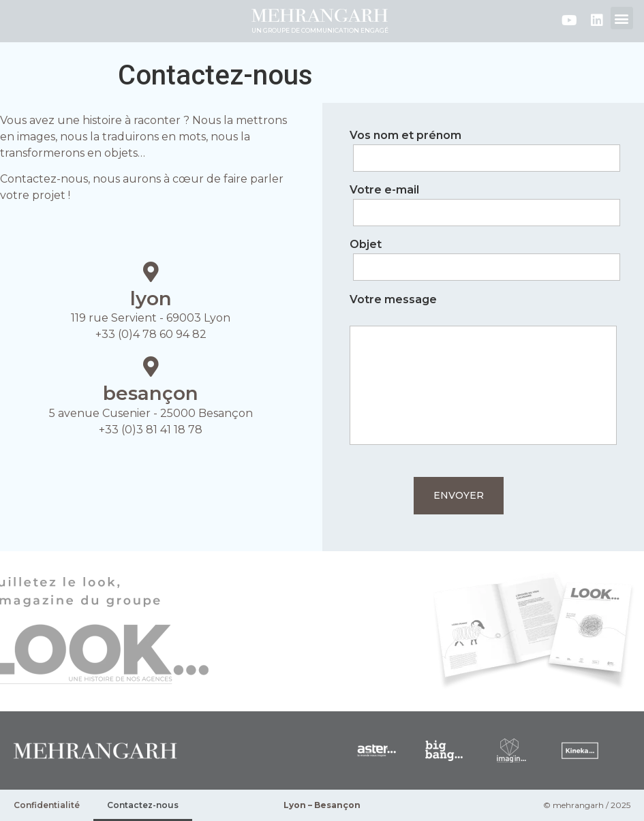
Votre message (484, 371)
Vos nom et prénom (484, 147)
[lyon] (151, 272)
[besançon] (151, 367)
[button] (622, 18)
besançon (151, 393)
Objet (484, 256)
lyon (151, 298)
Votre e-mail (484, 202)
